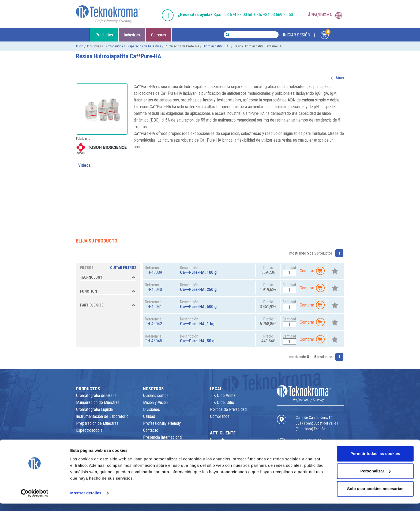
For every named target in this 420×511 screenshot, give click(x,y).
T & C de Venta (223, 395)
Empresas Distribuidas (162, 444)
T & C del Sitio (222, 402)
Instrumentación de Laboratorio (102, 416)
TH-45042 (153, 324)
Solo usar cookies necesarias (375, 496)
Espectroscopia (89, 430)
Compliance (220, 416)
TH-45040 (153, 289)
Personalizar (375, 478)
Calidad (149, 416)
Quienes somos (156, 395)
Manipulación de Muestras (98, 402)
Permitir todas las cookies (375, 461)
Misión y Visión (155, 402)
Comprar (312, 271)
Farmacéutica (114, 46)
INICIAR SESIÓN (297, 35)
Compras (159, 35)
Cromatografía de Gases (96, 395)
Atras (340, 78)
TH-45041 (153, 307)
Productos (104, 35)
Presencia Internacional (163, 437)
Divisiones (151, 409)
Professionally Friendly (162, 423)
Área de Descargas (226, 447)
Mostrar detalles (86, 500)
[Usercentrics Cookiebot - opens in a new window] (35, 501)
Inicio (80, 46)
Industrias (132, 35)
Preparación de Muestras (144, 46)
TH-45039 (153, 272)
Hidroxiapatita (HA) (217, 46)
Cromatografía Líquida (94, 409)
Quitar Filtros (123, 268)
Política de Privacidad (228, 409)
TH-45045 (153, 341)
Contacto (151, 430)
